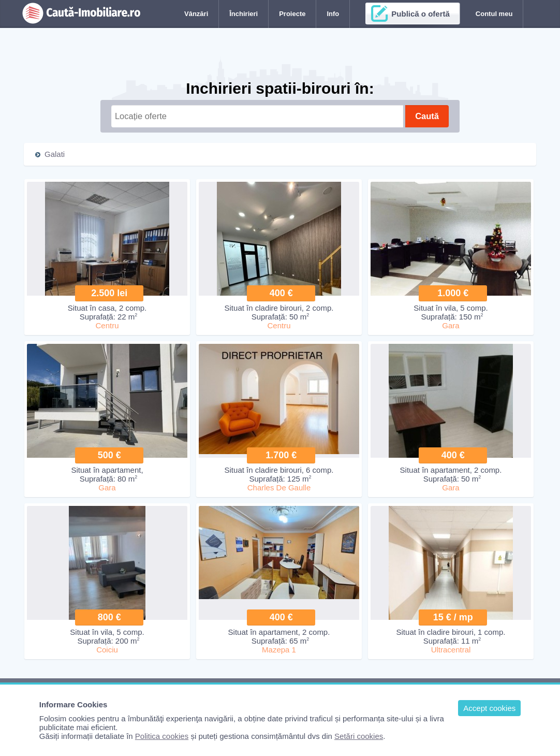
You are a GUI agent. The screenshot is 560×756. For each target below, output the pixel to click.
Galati (55, 154)
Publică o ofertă (421, 14)
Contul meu (494, 14)
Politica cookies (162, 736)
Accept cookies (489, 708)
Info (333, 14)
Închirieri (244, 14)
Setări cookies (359, 736)
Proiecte (292, 14)
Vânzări (196, 14)
